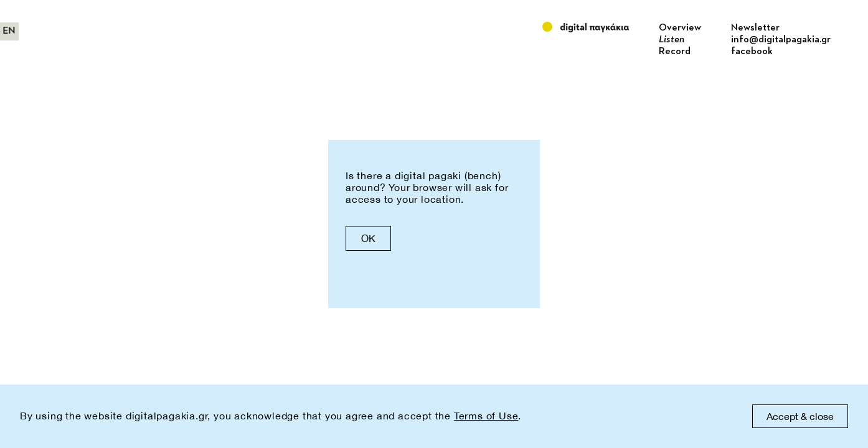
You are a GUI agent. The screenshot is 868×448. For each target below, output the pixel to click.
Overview (680, 28)
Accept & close (800, 416)
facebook (752, 52)
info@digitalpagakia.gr (781, 40)
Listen (672, 40)
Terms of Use (486, 416)
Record (675, 52)
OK (368, 238)
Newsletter (755, 28)
